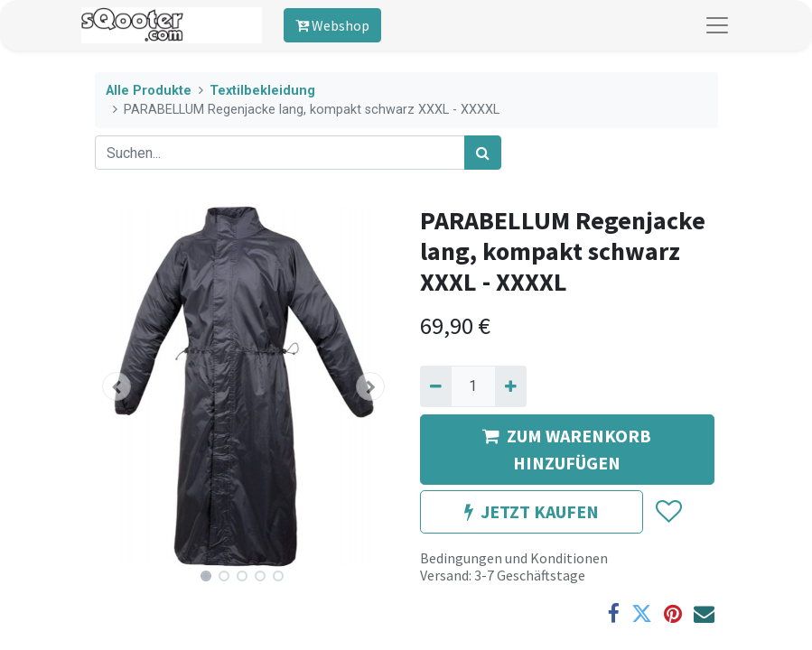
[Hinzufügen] (511, 386)
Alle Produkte (149, 91)
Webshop (332, 25)
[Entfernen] (436, 386)
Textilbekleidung (262, 91)
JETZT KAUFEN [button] (532, 511)
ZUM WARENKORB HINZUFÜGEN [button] (567, 449)
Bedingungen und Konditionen (514, 558)
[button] (117, 386)
